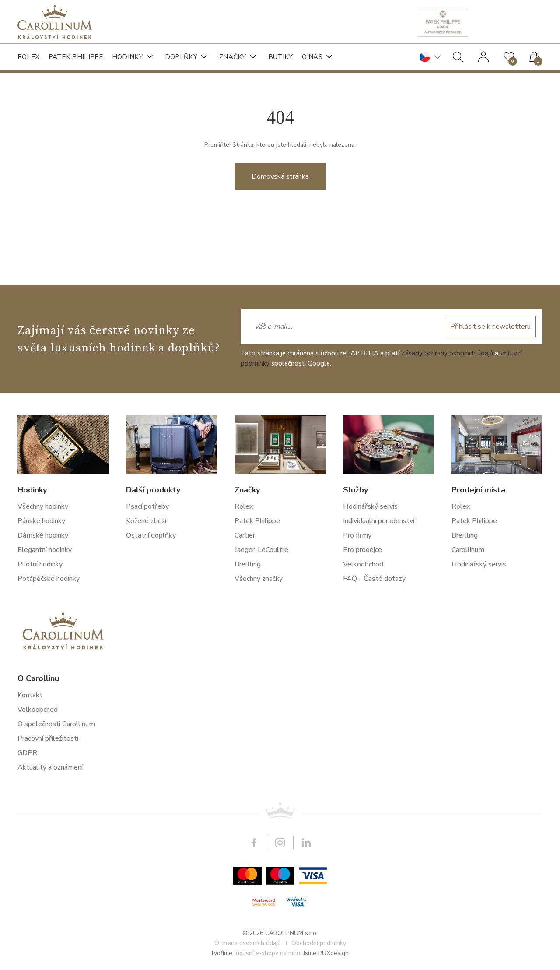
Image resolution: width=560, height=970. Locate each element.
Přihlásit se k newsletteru (490, 682)
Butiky (281, 57)
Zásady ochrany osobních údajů (447, 709)
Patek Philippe (76, 57)
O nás (312, 57)
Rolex (29, 57)
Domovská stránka (280, 196)
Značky (233, 57)
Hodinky (128, 57)
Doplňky (181, 57)
